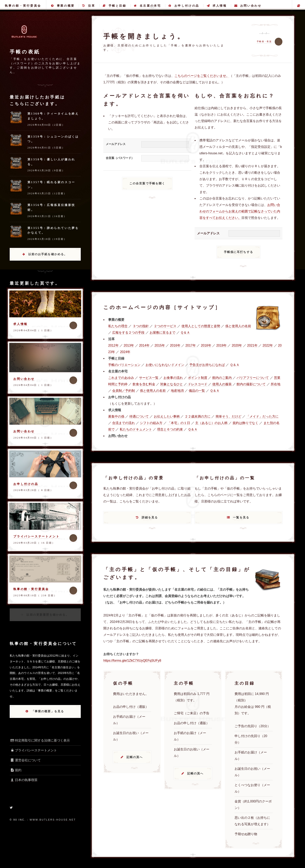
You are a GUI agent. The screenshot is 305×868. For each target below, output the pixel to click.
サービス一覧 (149, 378)
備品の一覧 (197, 391)
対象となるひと (172, 384)
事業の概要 (63, 6)
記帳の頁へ (135, 757)
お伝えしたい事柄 (167, 416)
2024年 (125, 352)
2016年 (175, 345)
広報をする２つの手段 (128, 333)
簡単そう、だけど (228, 416)
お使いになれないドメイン (165, 365)
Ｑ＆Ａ (185, 333)
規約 (16, 770)
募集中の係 (116, 416)
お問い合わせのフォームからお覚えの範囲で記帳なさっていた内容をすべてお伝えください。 (240, 211)
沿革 (89, 6)
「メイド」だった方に (262, 416)
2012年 (113, 345)
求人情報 (217, 6)
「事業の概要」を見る (48, 711)
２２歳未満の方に (198, 416)
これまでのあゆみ (121, 378)
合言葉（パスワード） (120, 158)
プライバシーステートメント (36, 536)
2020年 (237, 345)
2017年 (191, 345)
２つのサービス (165, 326)
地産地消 (177, 391)
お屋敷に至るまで (162, 333)
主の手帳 (299, 6)
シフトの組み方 (151, 423)
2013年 (129, 345)
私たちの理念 (118, 326)
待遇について (139, 416)
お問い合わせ (248, 6)
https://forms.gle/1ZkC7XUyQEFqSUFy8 (132, 661)
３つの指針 (141, 326)
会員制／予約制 (124, 391)
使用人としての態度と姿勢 (201, 326)
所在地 (276, 384)
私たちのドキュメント (136, 429)
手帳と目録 (115, 6)
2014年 (144, 345)
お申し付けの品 (184, 6)
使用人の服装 (222, 384)
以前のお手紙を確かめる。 (48, 254)
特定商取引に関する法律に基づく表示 (40, 740)
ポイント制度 (198, 378)
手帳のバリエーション (124, 365)
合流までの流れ (124, 423)
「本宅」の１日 (179, 423)
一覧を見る (241, 517)
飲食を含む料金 (144, 384)
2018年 (206, 345)
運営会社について (25, 760)
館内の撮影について (251, 384)
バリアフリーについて (253, 378)
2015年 (160, 345)
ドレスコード (198, 384)
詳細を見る (150, 517)
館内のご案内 (222, 378)
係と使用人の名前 (238, 326)
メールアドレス (116, 144)
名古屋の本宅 (147, 6)
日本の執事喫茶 (24, 780)
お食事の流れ (173, 378)
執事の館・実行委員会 (23, 6)
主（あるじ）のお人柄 (211, 423)
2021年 (252, 345)
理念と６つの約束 (170, 429)
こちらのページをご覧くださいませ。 (202, 76)
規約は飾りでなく (245, 423)
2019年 (221, 345)
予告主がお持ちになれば (207, 365)
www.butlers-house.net (53, 820)
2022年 (268, 345)
